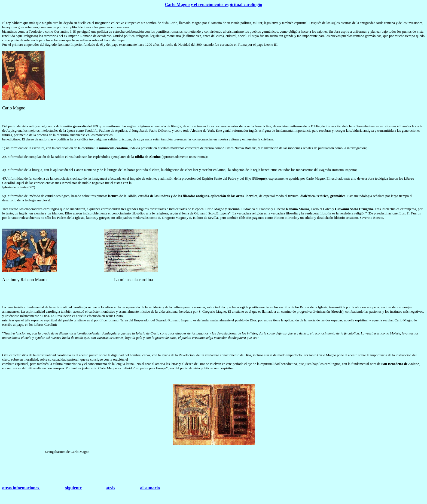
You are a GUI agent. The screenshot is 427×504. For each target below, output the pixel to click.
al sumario (150, 488)
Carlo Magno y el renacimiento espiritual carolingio (213, 4)
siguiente (74, 488)
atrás (110, 488)
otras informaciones (21, 488)
